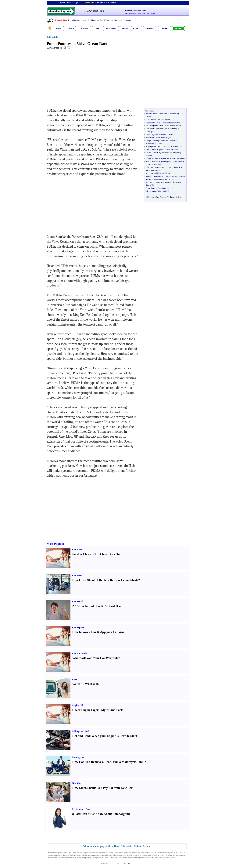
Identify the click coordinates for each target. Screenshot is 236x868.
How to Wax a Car (84, 632)
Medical (84, 28)
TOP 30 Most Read (94, 11)
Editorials (52, 37)
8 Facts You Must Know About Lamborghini (101, 814)
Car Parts (77, 575)
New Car (77, 783)
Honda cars (152, 853)
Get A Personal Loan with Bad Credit (139, 14)
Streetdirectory (111, 864)
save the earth (122, 855)
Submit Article (142, 846)
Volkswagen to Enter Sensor (157, 126)
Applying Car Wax (112, 632)
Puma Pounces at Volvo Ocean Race (77, 44)
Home (125, 28)
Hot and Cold (81, 736)
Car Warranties (80, 653)
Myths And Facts (112, 710)
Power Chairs (151, 114)
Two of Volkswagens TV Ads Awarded (162, 149)
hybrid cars (171, 855)
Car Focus (77, 549)
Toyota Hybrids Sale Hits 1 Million (160, 134)
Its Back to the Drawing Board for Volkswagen (165, 176)
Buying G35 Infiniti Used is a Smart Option (164, 146)
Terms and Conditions (125, 864)
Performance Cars (81, 809)
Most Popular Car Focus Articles (168, 197)
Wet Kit (77, 684)
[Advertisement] (78, 80)
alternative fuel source (149, 855)
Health (71, 28)
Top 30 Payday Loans (77, 20)
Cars (97, 28)
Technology (111, 28)
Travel (59, 28)
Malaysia (112, 2)
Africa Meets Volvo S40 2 (156, 191)
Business (150, 28)
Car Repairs (78, 627)
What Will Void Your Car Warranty (96, 658)
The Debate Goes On (106, 554)
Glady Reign (56, 48)
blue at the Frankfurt (172, 123)
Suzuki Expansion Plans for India (160, 179)
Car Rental (78, 601)
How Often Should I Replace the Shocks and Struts (105, 580)
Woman (179, 28)
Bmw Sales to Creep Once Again (159, 188)
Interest (164, 28)
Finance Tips (61, 20)
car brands (110, 853)
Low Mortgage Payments (120, 20)
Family (136, 28)
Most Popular (56, 544)
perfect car (113, 858)
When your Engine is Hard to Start (114, 736)
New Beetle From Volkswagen (158, 137)
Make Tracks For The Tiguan (158, 120)
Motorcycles (78, 757)
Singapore (89, 2)
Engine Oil (78, 705)
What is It (91, 684)
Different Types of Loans (135, 11)
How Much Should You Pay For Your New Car (102, 788)
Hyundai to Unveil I (154, 123)
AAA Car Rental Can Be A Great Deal (97, 606)
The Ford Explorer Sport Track (159, 167)
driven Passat (175, 126)
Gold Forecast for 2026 (97, 20)
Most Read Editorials (120, 846)
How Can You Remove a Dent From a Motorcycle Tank (108, 762)
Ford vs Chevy (82, 554)
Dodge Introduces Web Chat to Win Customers (165, 158)
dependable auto (135, 853)
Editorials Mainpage (94, 846)
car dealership (81, 858)
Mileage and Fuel (81, 731)
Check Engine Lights (86, 710)
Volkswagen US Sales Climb (158, 173)
